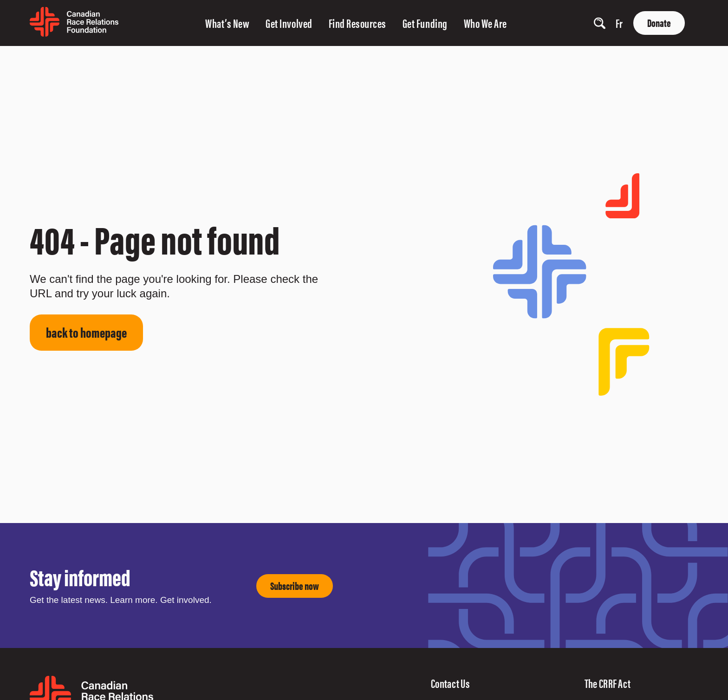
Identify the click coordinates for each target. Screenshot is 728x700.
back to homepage (86, 332)
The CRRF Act (608, 683)
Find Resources (357, 23)
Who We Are (485, 23)
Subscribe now (295, 586)
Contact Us (450, 683)
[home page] (74, 33)
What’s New (227, 23)
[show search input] (600, 23)
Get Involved (289, 23)
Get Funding (425, 23)
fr (619, 23)
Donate (659, 23)
